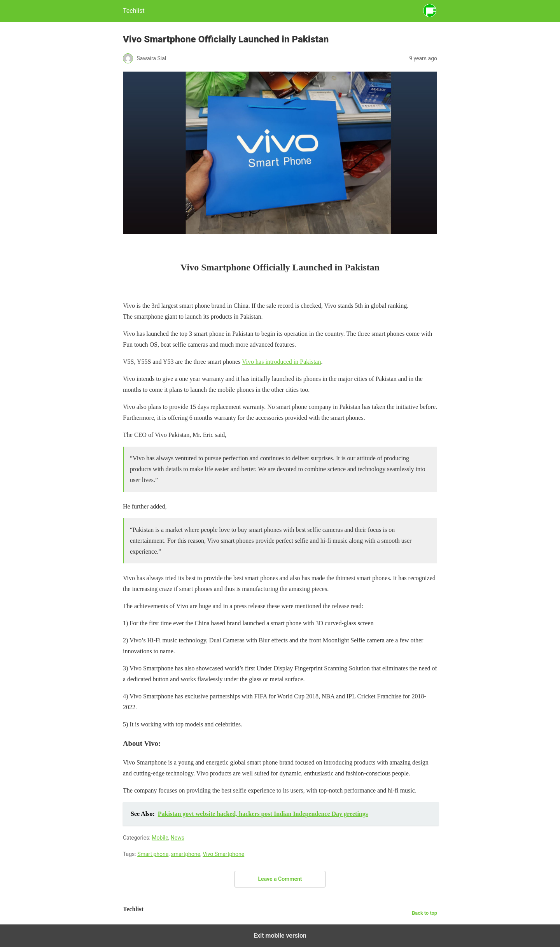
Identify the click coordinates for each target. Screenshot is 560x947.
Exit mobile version (280, 936)
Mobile (160, 838)
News (178, 838)
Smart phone (153, 854)
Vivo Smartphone (223, 854)
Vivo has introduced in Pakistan (281, 362)
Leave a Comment (280, 879)
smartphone (185, 854)
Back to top (424, 913)
